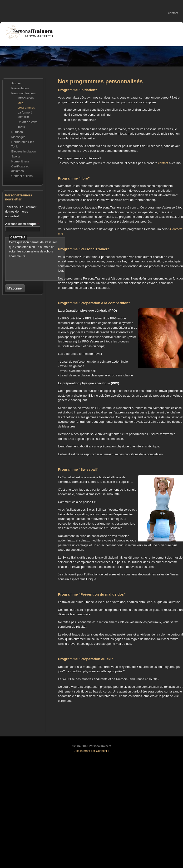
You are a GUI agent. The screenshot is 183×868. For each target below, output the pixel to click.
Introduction (26, 98)
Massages (18, 137)
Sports (16, 156)
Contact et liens (22, 176)
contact (173, 13)
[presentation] (37, 266)
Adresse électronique (22, 224)
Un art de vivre (28, 122)
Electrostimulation (24, 151)
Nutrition (17, 132)
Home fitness (20, 161)
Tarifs (21, 127)
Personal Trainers (24, 93)
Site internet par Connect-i (91, 751)
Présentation (20, 88)
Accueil (16, 83)
